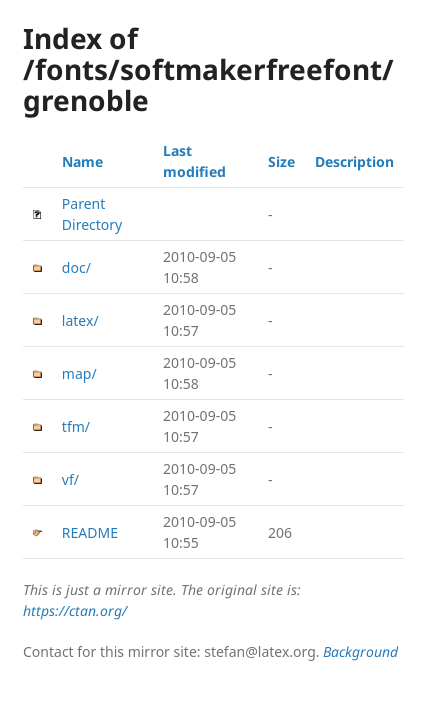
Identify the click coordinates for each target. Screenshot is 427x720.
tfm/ (76, 426)
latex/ (80, 320)
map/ (79, 373)
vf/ (70, 479)
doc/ (76, 267)
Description (354, 161)
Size (281, 161)
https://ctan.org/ (75, 610)
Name (82, 161)
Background (360, 651)
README (90, 532)
